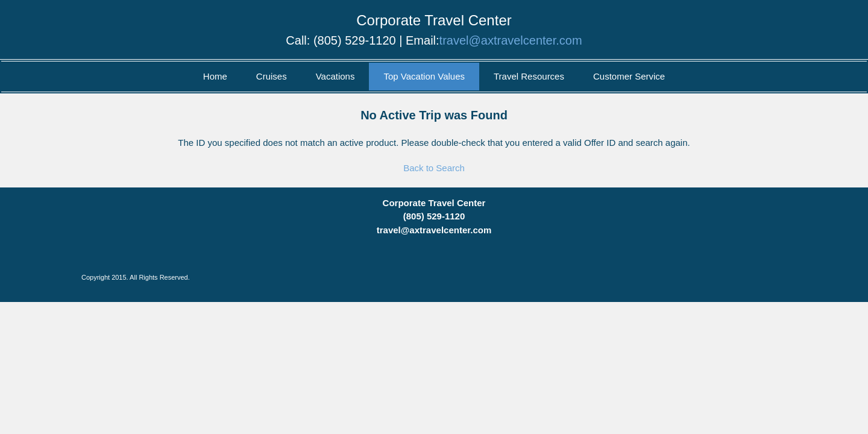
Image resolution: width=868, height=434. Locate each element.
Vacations (335, 76)
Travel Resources (529, 76)
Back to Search (434, 168)
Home (215, 76)
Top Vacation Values (424, 76)
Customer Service (629, 76)
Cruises (272, 76)
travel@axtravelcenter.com (511, 40)
